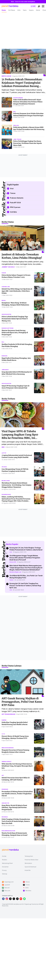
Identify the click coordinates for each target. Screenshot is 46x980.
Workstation (28, 863)
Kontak (4, 856)
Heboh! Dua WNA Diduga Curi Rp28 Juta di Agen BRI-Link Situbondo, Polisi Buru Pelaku (17, 291)
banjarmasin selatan (8, 831)
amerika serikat (7, 762)
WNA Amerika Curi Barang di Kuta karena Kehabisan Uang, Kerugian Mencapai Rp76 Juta (17, 766)
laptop (4, 453)
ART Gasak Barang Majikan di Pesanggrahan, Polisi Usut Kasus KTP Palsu (22, 702)
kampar (4, 720)
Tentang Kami (29, 856)
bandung (4, 356)
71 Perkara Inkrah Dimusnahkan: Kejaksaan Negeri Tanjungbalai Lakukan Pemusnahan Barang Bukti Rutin (22, 84)
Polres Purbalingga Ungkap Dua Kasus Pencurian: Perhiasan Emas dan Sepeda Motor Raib (27, 143)
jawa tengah (17, 139)
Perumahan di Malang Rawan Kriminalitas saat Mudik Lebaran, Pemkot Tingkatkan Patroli (17, 794)
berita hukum (6, 76)
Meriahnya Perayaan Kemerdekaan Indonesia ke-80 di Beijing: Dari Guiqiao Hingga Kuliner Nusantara (17, 485)
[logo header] (10, 6)
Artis (19, 10)
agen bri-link (6, 287)
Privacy (4, 870)
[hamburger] (43, 6)
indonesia (5, 817)
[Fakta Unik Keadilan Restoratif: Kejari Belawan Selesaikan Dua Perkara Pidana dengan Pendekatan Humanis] (7, 102)
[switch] (33, 6)
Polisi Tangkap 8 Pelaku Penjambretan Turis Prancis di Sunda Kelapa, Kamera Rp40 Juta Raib (16, 821)
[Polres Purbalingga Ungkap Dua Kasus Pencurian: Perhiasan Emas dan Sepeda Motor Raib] (7, 144)
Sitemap (5, 874)
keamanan (5, 789)
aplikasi (4, 467)
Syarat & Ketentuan (30, 867)
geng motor (5, 803)
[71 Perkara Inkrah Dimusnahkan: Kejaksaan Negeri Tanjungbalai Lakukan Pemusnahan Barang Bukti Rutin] (24, 62)
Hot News (12, 10)
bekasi (4, 300)
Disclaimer (5, 867)
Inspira (31, 10)
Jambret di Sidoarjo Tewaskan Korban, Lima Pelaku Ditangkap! (22, 256)
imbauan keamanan (8, 748)
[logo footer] (10, 850)
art (3, 775)
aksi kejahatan (6, 314)
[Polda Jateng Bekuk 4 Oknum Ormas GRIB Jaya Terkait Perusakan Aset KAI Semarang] (7, 130)
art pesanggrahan (8, 714)
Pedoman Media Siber (32, 860)
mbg (3, 447)
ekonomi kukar (6, 494)
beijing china (6, 481)
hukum (4, 273)
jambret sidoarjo (8, 267)
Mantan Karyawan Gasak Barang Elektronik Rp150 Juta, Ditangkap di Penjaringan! (15, 333)
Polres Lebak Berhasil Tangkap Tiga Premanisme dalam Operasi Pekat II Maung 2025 (15, 319)
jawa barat (5, 370)
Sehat (38, 10)
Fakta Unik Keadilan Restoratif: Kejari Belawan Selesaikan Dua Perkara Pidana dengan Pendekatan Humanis (28, 102)
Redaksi (5, 860)
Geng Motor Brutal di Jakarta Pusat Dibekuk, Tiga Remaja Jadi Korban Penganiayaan (14, 807)
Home (4, 10)
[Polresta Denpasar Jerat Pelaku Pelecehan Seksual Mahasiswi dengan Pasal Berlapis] (7, 116)
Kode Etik (28, 870)
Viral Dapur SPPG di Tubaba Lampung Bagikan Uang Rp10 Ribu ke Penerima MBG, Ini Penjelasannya (20, 436)
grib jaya (16, 125)
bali (14, 112)
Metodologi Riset (7, 863)
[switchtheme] (39, 6)
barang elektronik (8, 328)
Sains (25, 10)
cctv (11, 552)
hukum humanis (18, 98)
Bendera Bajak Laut (15, 572)
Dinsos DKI (13, 562)
